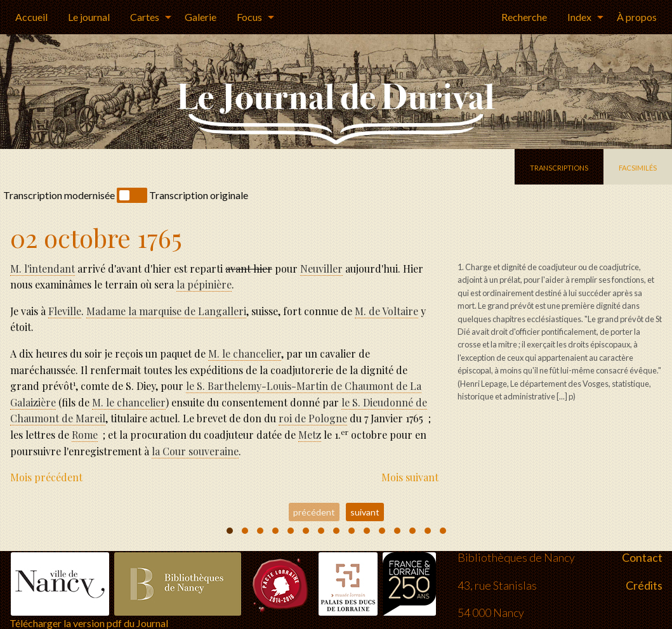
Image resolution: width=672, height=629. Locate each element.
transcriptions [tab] (559, 166)
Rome (85, 435)
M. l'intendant (43, 269)
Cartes (145, 17)
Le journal (89, 17)
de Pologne (313, 418)
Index (579, 17)
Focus (249, 17)
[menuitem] (31, 17)
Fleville (65, 311)
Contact (642, 544)
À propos (637, 17)
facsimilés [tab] (638, 166)
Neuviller (321, 269)
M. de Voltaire (386, 311)
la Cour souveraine (195, 451)
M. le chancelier (245, 353)
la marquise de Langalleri (166, 311)
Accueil (31, 17)
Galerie (201, 17)
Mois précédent (46, 477)
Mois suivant (410, 477)
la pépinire (204, 284)
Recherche (524, 17)
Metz (310, 435)
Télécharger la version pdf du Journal (89, 610)
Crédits (644, 572)
